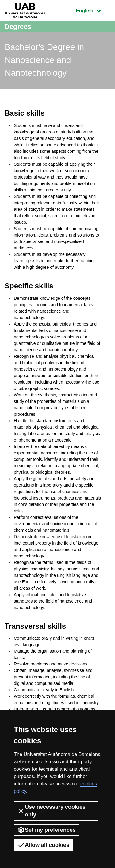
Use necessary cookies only (52, 811)
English (93, 10)
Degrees (18, 27)
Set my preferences (47, 830)
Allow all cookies (43, 845)
